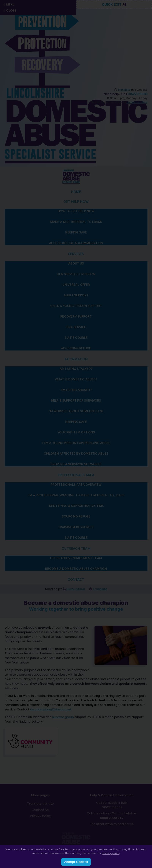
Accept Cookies (76, 862)
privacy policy (111, 853)
